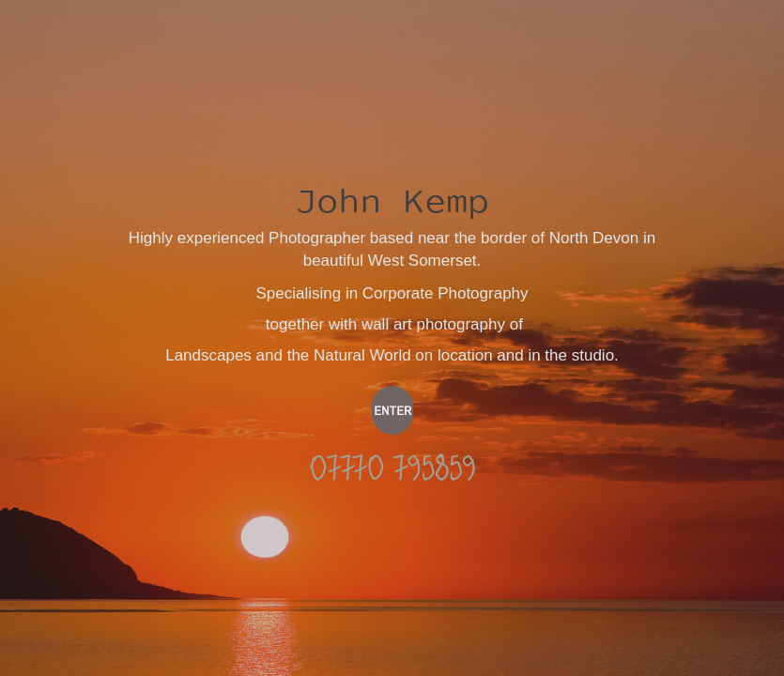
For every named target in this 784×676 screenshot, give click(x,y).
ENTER (392, 410)
